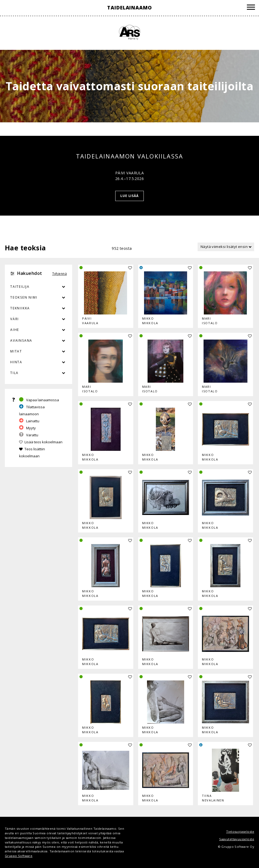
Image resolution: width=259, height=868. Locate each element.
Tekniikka (20, 308)
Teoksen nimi (24, 297)
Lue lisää (130, 196)
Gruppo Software (19, 856)
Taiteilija (20, 287)
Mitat (16, 351)
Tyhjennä (59, 274)
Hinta (16, 362)
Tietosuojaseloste (240, 831)
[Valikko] (251, 8)
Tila (14, 373)
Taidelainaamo (129, 8)
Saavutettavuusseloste (237, 839)
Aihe (15, 330)
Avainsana (21, 340)
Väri (38, 319)
